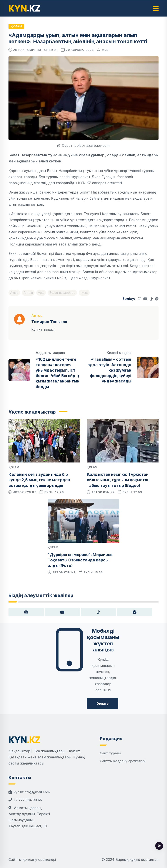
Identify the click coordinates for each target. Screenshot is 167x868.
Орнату (103, 704)
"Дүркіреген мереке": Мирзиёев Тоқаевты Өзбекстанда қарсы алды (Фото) (80, 560)
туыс (84, 293)
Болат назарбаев (62, 293)
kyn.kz (31, 492)
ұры (41, 293)
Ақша (14, 293)
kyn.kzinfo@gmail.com (32, 792)
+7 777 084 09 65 (28, 800)
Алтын (28, 293)
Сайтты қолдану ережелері (123, 761)
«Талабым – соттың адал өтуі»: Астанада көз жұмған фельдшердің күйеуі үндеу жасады (109, 370)
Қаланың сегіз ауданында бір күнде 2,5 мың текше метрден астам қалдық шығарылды (39, 480)
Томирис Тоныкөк (41, 50)
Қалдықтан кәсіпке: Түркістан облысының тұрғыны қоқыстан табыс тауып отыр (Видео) (118, 480)
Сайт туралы (110, 753)
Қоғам (16, 26)
